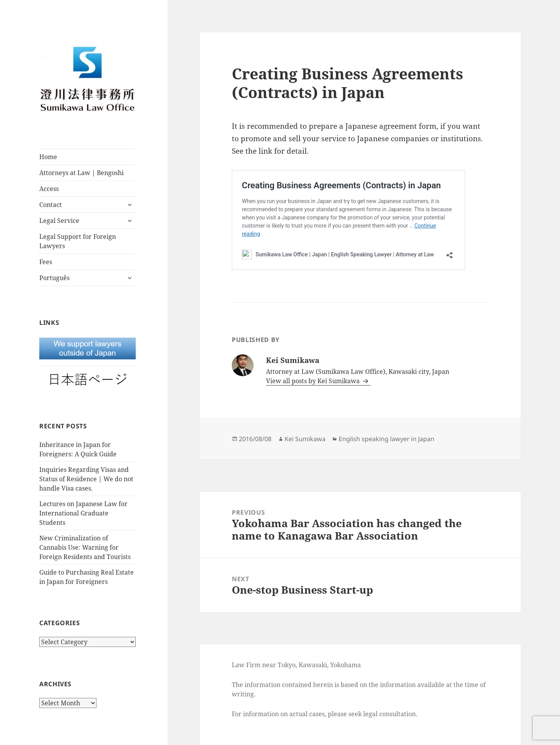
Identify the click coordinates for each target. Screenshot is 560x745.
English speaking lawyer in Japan (387, 439)
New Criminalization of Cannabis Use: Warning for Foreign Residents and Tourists (85, 547)
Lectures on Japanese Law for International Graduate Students (83, 513)
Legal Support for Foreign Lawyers (78, 241)
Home (48, 157)
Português (54, 278)
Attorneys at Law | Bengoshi (81, 173)
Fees (46, 262)
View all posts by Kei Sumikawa (314, 381)
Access (49, 189)
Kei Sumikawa (305, 439)
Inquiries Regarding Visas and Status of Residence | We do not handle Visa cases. (86, 479)
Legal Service (59, 221)
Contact (51, 205)
